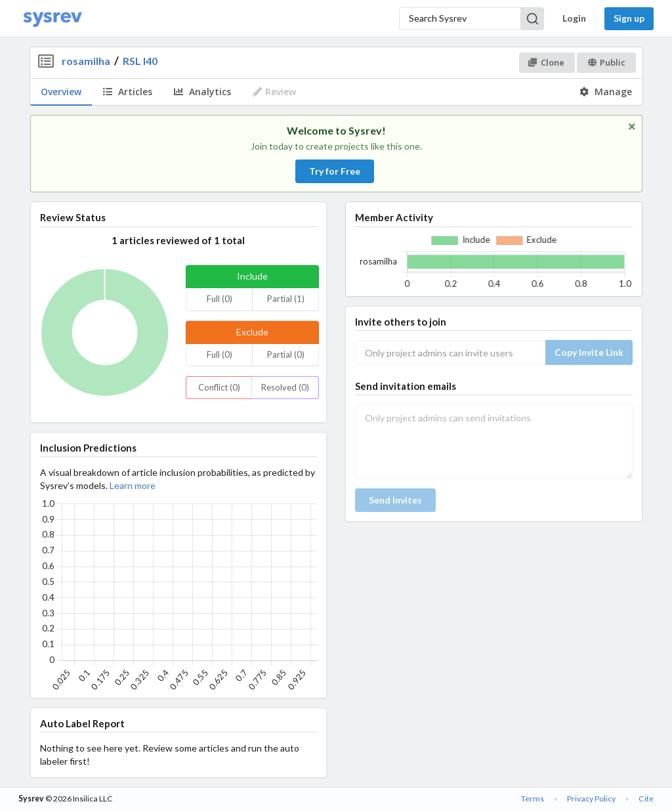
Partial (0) (286, 354)
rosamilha (86, 61)
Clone (546, 62)
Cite (646, 799)
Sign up (629, 18)
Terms (533, 799)
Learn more (133, 485)
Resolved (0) (285, 387)
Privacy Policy (591, 799)
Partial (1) (286, 299)
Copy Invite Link (589, 352)
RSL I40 (140, 61)
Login (574, 18)
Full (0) (220, 299)
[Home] (52, 19)
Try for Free (335, 171)
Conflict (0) (219, 387)
